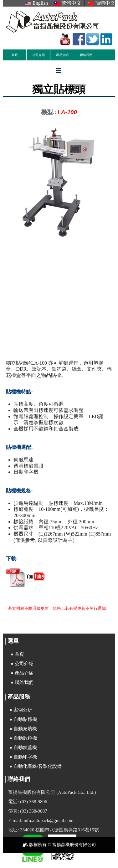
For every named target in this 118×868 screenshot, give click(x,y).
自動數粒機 (25, 738)
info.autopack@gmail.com (49, 820)
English (36, 3)
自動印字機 (25, 757)
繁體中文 (68, 3)
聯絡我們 (86, 55)
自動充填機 (25, 729)
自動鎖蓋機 (25, 747)
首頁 (15, 55)
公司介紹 (38, 55)
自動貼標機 (25, 719)
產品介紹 (62, 55)
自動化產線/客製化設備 (38, 766)
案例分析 (23, 710)
